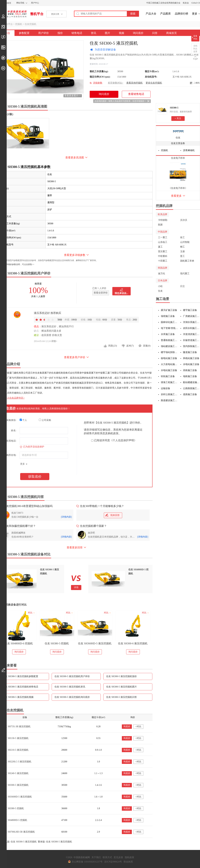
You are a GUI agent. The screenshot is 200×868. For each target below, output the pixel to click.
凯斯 (160, 225)
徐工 (182, 237)
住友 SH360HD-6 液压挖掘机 (19, 643)
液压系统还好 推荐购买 (47, 313)
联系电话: (11, 441)
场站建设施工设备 (169, 346)
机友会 (186, 3)
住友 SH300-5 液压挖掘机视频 (18, 697)
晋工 (182, 256)
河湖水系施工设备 (192, 322)
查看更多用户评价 (75, 357)
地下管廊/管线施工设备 (169, 328)
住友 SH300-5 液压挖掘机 (15, 785)
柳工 (182, 247)
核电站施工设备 (169, 358)
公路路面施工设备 (192, 388)
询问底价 (138, 33)
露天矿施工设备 (169, 310)
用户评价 (43, 33)
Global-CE (196, 3)
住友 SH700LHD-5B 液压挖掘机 (19, 832)
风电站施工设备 (191, 358)
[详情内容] (66, 517)
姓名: (14, 430)
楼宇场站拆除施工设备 (169, 352)
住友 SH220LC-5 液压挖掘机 (17, 762)
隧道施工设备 (190, 352)
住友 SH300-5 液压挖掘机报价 (121, 676)
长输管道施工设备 (192, 340)
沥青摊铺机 (189, 150)
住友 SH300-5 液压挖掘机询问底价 (72, 697)
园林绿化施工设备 (169, 322)
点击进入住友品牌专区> (12, 398)
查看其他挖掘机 (134, 83)
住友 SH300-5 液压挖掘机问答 (121, 697)
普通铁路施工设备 (169, 340)
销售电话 (77, 33)
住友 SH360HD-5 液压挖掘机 (133, 643)
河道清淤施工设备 (192, 334)
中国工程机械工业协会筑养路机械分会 (163, 3)
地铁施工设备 (190, 376)
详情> (54, 341)
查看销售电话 (136, 94)
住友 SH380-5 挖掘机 (95, 643)
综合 (7, 33)
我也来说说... (121, 293)
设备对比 (195, 37)
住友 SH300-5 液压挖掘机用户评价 (72, 676)
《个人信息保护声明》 (123, 440)
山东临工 (163, 242)
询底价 (127, 727)
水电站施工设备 (191, 364)
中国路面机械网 (13, 14)
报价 (60, 33)
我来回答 (112, 515)
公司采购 (45, 420)
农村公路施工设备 (169, 394)
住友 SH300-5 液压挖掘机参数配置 (20, 676)
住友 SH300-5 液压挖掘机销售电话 (20, 687)
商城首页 (171, 33)
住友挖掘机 (30, 24)
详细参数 (98, 83)
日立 (182, 286)
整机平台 (37, 14)
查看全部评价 (101, 293)
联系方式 (107, 857)
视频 (121, 33)
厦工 (160, 247)
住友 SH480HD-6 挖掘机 (57, 643)
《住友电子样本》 (178, 188)
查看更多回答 (75, 547)
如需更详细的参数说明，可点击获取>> (17, 264)
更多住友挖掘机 (154, 83)
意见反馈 (118, 857)
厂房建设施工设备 (192, 316)
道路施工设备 (190, 394)
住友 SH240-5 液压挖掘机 (15, 773)
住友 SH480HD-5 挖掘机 (15, 820)
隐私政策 (129, 857)
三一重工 (163, 237)
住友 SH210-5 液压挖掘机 (15, 750)
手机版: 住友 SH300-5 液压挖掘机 (20, 842)
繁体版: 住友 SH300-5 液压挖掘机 (55, 842)
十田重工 (163, 261)
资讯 (93, 33)
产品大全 (151, 14)
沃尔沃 (184, 220)
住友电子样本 (178, 158)
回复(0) (147, 346)
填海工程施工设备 (169, 382)
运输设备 (165, 388)
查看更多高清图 (75, 158)
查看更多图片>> (73, 96)
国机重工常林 (187, 261)
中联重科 (163, 256)
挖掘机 (19, 24)
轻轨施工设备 (168, 376)
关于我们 (96, 857)
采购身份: (11, 420)
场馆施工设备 (168, 316)
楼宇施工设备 (190, 310)
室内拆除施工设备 (192, 346)
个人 (23, 420)
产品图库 (165, 14)
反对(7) (130, 346)
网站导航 (20, 3)
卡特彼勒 (163, 220)
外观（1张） (7, 114)
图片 (107, 33)
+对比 (138, 727)
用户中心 (35, 3)
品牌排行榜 (181, 14)
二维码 (196, 83)
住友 (178, 138)
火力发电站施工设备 (169, 364)
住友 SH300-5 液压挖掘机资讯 (70, 687)
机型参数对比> (116, 83)
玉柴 (182, 251)
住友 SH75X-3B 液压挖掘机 (16, 727)
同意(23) (113, 346)
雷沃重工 (163, 251)
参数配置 (24, 33)
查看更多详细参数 (75, 255)
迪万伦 (161, 274)
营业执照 (128, 862)
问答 (155, 33)
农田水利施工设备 (192, 328)
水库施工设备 (168, 334)
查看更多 (176, 196)
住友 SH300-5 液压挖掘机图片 (121, 687)
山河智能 (185, 242)
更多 (195, 14)
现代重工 (185, 274)
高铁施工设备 (190, 370)
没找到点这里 (195, 49)
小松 (160, 286)
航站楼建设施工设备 (192, 382)
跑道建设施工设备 (169, 400)
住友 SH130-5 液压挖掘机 (15, 738)
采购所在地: (10, 455)
